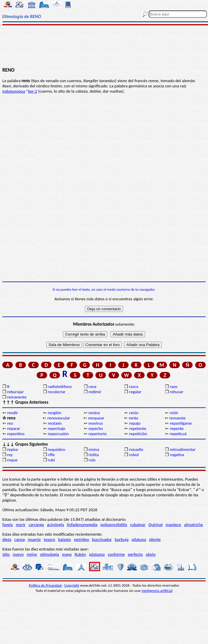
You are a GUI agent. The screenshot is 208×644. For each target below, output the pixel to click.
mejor (32, 554)
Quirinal (155, 525)
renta (133, 418)
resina (94, 449)
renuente (177, 418)
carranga (36, 525)
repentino (16, 434)
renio (134, 413)
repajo (135, 423)
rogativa (177, 455)
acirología (55, 525)
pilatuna (139, 539)
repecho (96, 428)
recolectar (57, 392)
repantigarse (181, 423)
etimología (50, 554)
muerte (34, 539)
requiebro (56, 449)
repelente (138, 428)
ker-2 (33, 91)
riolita (94, 455)
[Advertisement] (104, 46)
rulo (92, 460)
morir (21, 525)
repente (177, 428)
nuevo (18, 554)
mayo (67, 554)
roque (12, 460)
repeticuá (178, 434)
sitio (6, 554)
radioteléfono (60, 387)
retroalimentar (183, 449)
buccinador (102, 539)
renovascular (59, 418)
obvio (151, 554)
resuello (136, 449)
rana (92, 387)
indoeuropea (14, 91)
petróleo (81, 539)
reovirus (96, 423)
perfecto (135, 554)
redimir (95, 392)
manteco (173, 525)
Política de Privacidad (46, 585)
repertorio (97, 434)
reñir (174, 413)
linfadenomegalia (82, 525)
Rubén (80, 554)
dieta (7, 539)
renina (94, 413)
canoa (19, 539)
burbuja (122, 539)
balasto (65, 539)
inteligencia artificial (157, 591)
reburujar (15, 392)
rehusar (177, 392)
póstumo (97, 554)
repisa (12, 449)
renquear (96, 418)
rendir (12, 413)
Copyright (72, 585)
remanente (17, 397)
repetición (138, 434)
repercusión (58, 434)
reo (10, 423)
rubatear (138, 525)
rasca (134, 387)
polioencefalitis (114, 525)
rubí (51, 460)
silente (155, 539)
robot (134, 455)
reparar (14, 428)
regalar (135, 392)
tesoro (50, 539)
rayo (174, 387)
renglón (55, 413)
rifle (51, 455)
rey (10, 455)
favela (8, 525)
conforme (116, 554)
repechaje (56, 428)
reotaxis (55, 423)
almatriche (194, 525)
